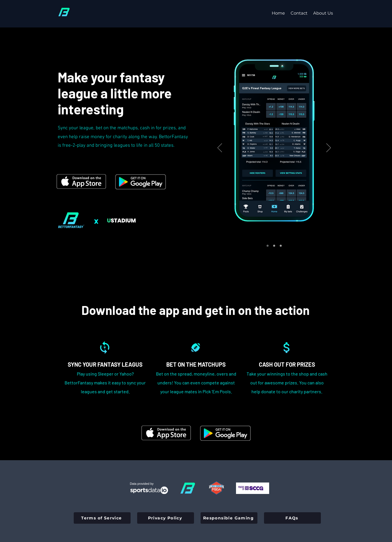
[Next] (329, 148)
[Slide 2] (274, 246)
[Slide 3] (281, 246)
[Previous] (220, 148)
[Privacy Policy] (166, 518)
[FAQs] (292, 518)
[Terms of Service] (102, 518)
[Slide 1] (268, 246)
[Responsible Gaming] (229, 518)
